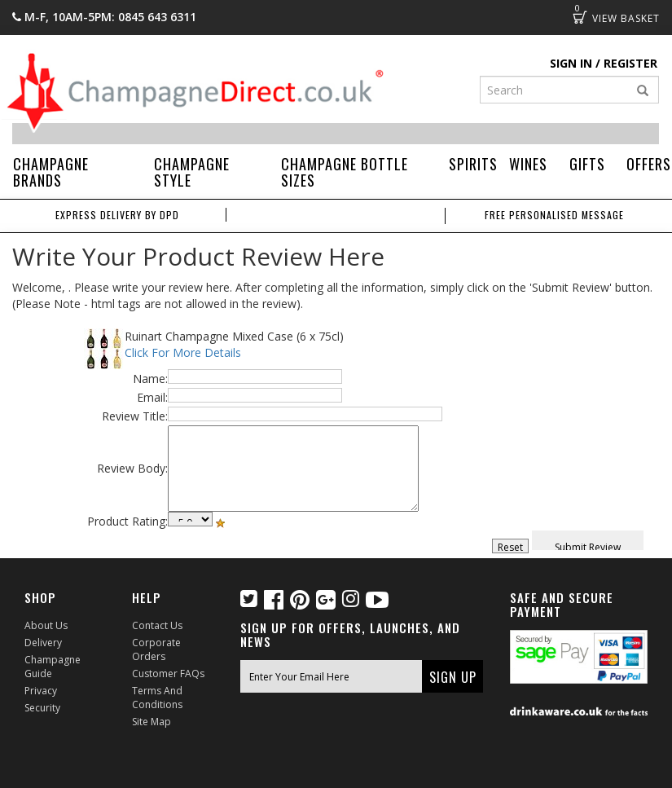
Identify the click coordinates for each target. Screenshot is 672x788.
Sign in (571, 63)
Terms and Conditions (157, 698)
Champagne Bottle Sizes (345, 172)
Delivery (43, 643)
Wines (528, 164)
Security (42, 708)
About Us (46, 625)
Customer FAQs (168, 674)
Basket (580, 17)
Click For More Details (183, 352)
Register (630, 63)
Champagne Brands (51, 172)
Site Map (152, 722)
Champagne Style (192, 172)
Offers (649, 164)
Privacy (41, 691)
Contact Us (157, 625)
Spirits (473, 164)
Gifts (587, 164)
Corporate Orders (156, 649)
